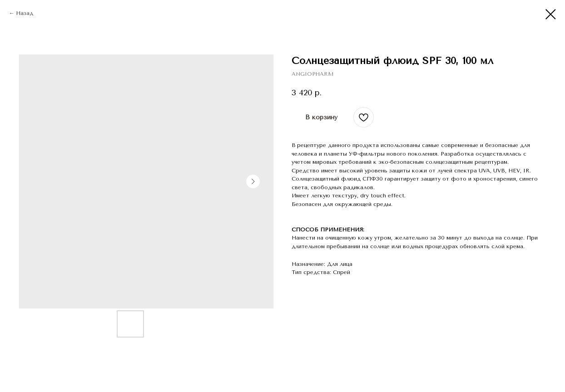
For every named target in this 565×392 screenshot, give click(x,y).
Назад (25, 13)
